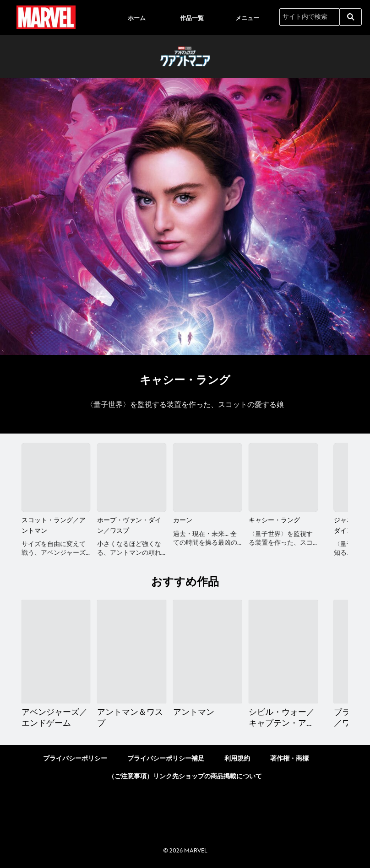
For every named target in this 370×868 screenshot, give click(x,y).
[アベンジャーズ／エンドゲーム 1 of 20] (56, 652)
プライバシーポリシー (75, 758)
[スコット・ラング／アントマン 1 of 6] (56, 477)
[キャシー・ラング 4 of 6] (283, 477)
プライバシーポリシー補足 (166, 758)
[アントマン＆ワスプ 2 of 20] (131, 652)
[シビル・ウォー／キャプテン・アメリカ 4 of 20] (283, 652)
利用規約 (237, 758)
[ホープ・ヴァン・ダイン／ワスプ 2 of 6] (131, 477)
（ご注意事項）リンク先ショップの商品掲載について (185, 776)
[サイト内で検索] (310, 17)
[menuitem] (136, 17)
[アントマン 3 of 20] (207, 652)
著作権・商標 (289, 758)
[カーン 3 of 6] (207, 477)
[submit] (351, 17)
